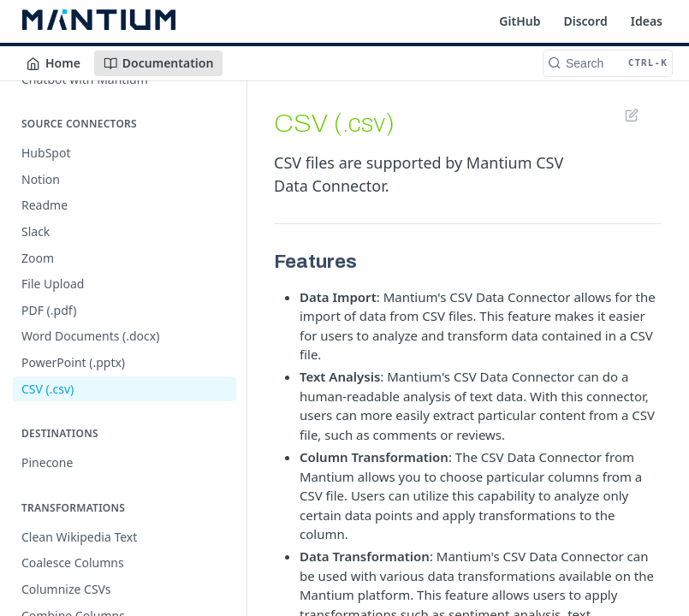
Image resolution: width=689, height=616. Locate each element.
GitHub (520, 21)
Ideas (647, 21)
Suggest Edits (631, 115)
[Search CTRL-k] (608, 63)
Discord (585, 21)
